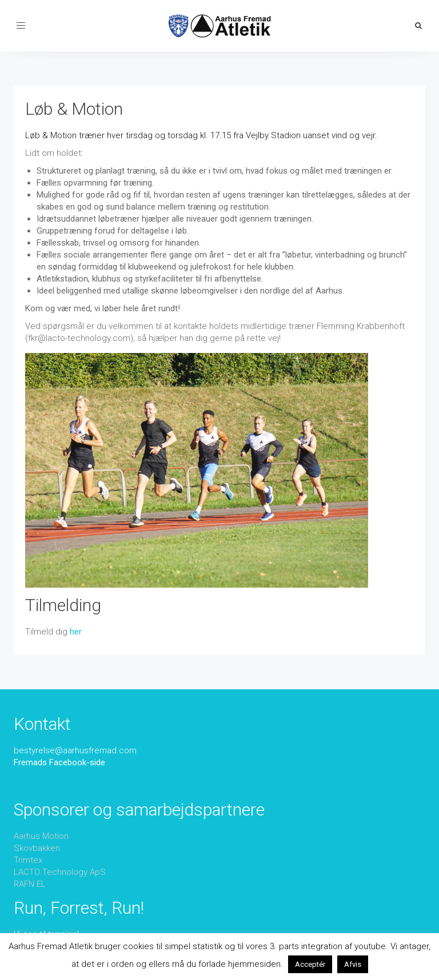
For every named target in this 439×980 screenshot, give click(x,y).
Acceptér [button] (310, 964)
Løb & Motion (74, 109)
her (76, 632)
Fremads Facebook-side (59, 762)
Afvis (353, 964)
